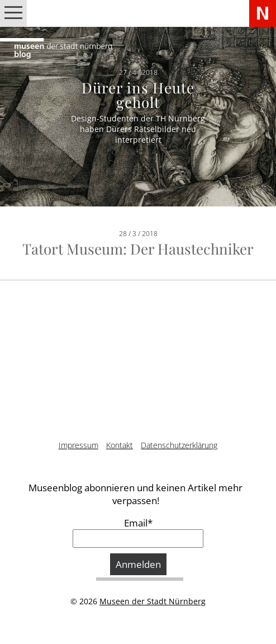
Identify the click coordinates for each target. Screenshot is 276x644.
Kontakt (120, 445)
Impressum (78, 445)
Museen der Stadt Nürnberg (153, 601)
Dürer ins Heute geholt (138, 94)
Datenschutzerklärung (179, 445)
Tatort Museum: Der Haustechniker (138, 249)
